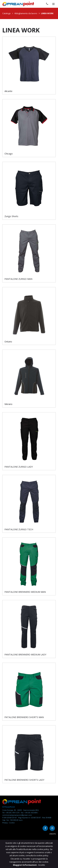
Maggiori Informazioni (25, 865)
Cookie (12, 823)
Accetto (42, 865)
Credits (52, 834)
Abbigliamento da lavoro (26, 13)
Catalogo (6, 13)
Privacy (5, 823)
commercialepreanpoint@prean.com (17, 815)
